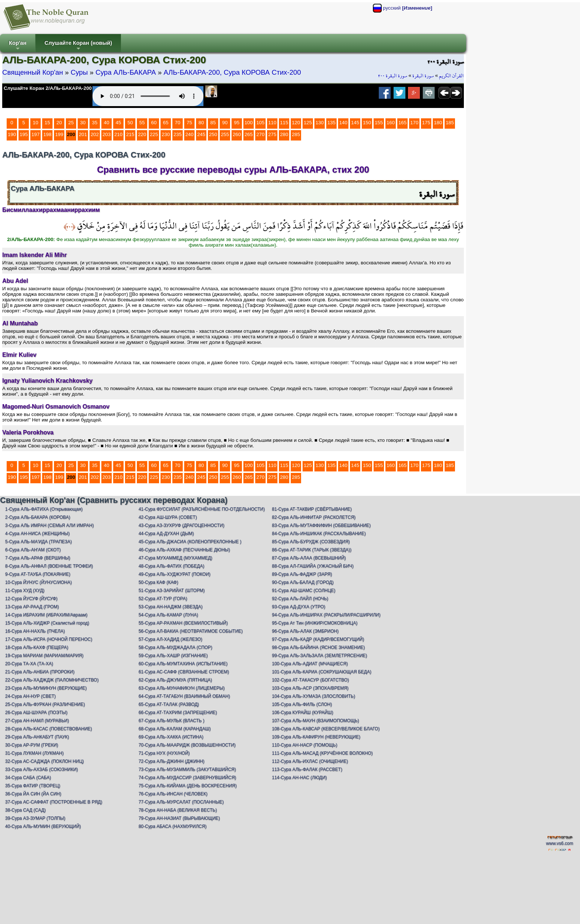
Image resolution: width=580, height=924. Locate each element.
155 (379, 123)
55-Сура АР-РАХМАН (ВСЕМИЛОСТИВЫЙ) (183, 623)
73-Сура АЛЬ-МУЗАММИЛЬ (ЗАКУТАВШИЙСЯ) (187, 769)
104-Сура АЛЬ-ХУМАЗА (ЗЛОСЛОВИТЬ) (313, 696)
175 (426, 123)
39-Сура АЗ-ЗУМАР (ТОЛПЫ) (35, 818)
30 (83, 123)
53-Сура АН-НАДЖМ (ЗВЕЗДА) (171, 607)
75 (190, 123)
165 (402, 123)
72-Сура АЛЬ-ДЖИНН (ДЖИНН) (172, 761)
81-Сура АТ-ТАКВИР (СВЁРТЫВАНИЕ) (312, 509)
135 (331, 123)
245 (201, 134)
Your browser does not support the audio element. (148, 96)
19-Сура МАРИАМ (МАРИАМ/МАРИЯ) (44, 656)
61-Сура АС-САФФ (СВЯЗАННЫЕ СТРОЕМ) (184, 672)
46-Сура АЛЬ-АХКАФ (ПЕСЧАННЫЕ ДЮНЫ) (184, 550)
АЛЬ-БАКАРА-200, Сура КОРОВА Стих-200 (232, 72)
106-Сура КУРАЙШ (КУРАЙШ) (303, 713)
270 (260, 134)
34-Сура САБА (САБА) (28, 778)
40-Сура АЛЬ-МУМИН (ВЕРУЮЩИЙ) (43, 826)
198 (47, 134)
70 (178, 123)
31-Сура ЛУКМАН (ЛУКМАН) (34, 753)
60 (154, 123)
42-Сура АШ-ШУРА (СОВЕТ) (168, 517)
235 (178, 134)
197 (36, 134)
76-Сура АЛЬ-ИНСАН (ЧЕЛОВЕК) (173, 794)
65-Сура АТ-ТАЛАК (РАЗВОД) (169, 704)
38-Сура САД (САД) (26, 810)
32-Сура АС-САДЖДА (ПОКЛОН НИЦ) (45, 761)
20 (59, 123)
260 (237, 134)
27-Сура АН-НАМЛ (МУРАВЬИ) (37, 721)
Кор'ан (18, 46)
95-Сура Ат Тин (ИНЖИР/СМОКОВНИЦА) (315, 623)
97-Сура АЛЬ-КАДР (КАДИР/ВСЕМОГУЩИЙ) (318, 639)
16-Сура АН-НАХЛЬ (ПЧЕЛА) (35, 631)
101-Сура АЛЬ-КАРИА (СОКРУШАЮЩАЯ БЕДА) (322, 672)
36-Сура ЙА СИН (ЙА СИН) (33, 794)
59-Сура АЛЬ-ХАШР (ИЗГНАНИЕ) (173, 656)
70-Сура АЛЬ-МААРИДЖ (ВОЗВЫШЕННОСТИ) (187, 745)
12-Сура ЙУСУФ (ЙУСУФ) (31, 599)
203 (107, 134)
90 (225, 123)
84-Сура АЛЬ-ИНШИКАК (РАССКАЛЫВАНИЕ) (319, 534)
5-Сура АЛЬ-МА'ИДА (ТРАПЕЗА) (38, 542)
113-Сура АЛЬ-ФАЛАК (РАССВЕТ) (307, 769)
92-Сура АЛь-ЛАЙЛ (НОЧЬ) (300, 599)
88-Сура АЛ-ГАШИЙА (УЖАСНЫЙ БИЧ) (313, 566)
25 (71, 123)
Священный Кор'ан (33, 72)
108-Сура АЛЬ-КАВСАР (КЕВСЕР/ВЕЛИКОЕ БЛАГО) (326, 729)
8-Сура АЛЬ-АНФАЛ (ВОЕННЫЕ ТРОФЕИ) (49, 566)
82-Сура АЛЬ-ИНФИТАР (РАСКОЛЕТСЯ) (314, 517)
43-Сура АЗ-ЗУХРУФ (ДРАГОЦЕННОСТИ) (182, 525)
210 (118, 134)
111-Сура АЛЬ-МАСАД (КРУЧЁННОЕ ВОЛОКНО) (322, 753)
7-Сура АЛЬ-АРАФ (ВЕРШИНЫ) (38, 558)
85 (213, 123)
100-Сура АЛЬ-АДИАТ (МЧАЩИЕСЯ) (310, 664)
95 (237, 123)
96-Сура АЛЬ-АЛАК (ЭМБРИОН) (305, 631)
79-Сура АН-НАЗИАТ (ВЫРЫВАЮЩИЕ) (179, 818)
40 (107, 123)
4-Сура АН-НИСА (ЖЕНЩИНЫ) (38, 534)
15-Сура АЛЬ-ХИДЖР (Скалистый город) (47, 623)
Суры (79, 72)
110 (272, 123)
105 (260, 123)
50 (130, 123)
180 (438, 123)
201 (83, 134)
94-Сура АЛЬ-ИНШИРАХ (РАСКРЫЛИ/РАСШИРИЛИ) (326, 615)
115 (284, 123)
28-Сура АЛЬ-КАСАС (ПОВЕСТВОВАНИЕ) (49, 729)
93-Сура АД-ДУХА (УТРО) (299, 607)
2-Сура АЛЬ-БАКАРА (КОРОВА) (38, 517)
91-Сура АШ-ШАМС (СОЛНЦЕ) (304, 590)
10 (36, 123)
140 (343, 123)
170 (414, 123)
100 (249, 123)
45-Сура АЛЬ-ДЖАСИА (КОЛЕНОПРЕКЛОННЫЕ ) (190, 542)
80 (201, 123)
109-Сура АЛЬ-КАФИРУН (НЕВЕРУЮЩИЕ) (316, 737)
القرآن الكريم (451, 76)
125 (308, 123)
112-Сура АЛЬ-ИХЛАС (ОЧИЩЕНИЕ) (310, 761)
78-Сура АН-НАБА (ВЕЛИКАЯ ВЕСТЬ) (178, 810)
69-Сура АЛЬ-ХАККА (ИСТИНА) (171, 737)
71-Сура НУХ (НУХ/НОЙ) (164, 753)
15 (48, 123)
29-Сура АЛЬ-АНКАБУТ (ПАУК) (37, 737)
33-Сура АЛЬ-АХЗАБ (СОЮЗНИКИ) (42, 769)
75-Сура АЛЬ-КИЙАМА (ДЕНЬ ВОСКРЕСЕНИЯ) (188, 786)
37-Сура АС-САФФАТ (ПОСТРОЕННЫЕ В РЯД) (54, 802)
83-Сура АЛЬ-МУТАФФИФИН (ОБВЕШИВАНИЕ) (321, 525)
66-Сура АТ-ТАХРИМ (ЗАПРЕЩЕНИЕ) (178, 713)
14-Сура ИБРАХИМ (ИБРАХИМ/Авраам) (46, 615)
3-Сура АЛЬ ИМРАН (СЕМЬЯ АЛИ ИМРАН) (50, 525)
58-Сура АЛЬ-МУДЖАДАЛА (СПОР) (176, 647)
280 (284, 134)
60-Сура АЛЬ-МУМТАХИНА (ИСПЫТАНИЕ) (183, 664)
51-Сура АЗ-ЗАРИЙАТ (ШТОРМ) (172, 590)
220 (142, 134)
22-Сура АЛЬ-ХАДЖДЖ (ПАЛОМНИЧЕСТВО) (52, 680)
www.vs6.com (559, 843)
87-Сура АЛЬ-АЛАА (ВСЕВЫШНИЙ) (309, 558)
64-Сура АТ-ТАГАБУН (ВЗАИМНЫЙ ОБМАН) (184, 696)
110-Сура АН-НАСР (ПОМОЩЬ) (305, 745)
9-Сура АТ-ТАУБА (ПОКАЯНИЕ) (38, 574)
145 (355, 123)
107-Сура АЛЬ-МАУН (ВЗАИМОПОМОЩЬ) (316, 721)
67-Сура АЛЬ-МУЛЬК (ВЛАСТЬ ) (172, 721)
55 (142, 123)
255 (225, 134)
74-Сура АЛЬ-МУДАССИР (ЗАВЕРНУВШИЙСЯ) (188, 778)
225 (154, 134)
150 (367, 123)
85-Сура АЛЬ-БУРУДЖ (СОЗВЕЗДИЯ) (311, 542)
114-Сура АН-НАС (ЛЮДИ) (299, 778)
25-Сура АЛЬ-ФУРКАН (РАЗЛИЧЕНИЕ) (45, 704)
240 (189, 134)
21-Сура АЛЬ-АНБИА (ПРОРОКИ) (40, 672)
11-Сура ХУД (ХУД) (25, 590)
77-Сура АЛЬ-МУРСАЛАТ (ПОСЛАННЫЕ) (181, 802)
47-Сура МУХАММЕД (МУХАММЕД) (176, 558)
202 (95, 134)
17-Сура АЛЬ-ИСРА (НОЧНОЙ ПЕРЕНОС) (49, 639)
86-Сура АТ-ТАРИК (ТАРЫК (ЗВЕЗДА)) (312, 550)
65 (166, 123)
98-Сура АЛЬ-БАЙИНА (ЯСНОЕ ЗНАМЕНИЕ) (318, 647)
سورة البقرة (423, 76)
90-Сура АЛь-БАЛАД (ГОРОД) (303, 582)
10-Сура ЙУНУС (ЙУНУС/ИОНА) (38, 582)
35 (95, 123)
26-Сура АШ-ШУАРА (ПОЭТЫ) (36, 713)
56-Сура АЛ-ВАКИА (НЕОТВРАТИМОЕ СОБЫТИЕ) (191, 631)
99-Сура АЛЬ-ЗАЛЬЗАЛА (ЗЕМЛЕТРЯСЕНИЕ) (319, 656)
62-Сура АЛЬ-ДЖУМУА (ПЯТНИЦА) (176, 680)
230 (166, 134)
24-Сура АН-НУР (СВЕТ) (31, 696)
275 (272, 134)
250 (213, 134)
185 (450, 123)
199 (59, 134)
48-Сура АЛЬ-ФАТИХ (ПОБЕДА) (172, 566)
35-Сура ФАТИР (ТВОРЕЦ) (33, 786)
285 (296, 134)
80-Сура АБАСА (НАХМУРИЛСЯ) (173, 826)
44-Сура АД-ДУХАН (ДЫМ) (166, 534)
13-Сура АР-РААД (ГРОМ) (32, 607)
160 (391, 123)
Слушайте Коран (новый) (78, 46)
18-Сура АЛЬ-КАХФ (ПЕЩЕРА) (37, 647)
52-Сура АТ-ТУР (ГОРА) (163, 599)
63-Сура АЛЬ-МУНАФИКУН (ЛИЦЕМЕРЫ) (182, 688)
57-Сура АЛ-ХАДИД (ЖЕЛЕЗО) (171, 639)
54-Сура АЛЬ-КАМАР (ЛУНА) (168, 615)
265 (249, 134)
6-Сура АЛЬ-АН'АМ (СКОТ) (33, 550)
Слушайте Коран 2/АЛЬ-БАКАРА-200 (48, 88)
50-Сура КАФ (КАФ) (159, 582)
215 (130, 134)
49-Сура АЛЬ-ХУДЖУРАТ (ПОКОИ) (175, 574)
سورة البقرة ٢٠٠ (393, 76)
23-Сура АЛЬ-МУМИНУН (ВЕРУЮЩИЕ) (46, 688)
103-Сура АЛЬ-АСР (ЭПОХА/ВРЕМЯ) (310, 688)
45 (119, 123)
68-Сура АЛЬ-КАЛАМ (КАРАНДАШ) (175, 729)
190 (12, 134)
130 (320, 123)
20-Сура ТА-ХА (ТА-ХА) (29, 664)
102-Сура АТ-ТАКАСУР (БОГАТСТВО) (310, 680)
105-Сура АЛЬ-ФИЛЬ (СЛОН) (302, 704)
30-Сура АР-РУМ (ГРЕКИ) (32, 745)
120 (296, 123)
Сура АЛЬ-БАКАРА (126, 72)
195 (24, 134)
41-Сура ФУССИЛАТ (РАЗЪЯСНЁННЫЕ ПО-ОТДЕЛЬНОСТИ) (202, 509)
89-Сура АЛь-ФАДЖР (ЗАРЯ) (302, 574)
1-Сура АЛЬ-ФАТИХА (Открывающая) (44, 509)
